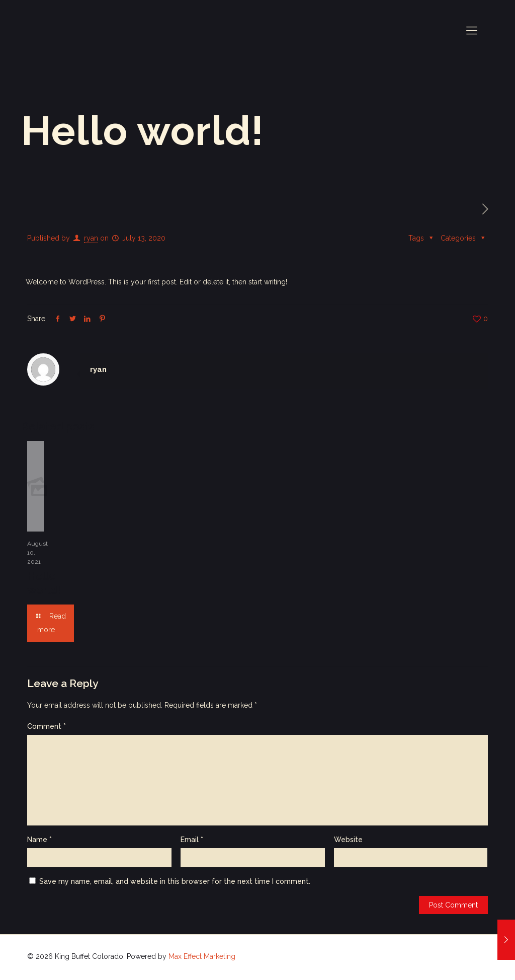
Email (192, 840)
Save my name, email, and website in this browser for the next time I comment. (175, 881)
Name (39, 840)
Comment (47, 726)
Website (348, 840)
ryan (91, 238)
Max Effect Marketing (202, 956)
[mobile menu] (472, 30)
